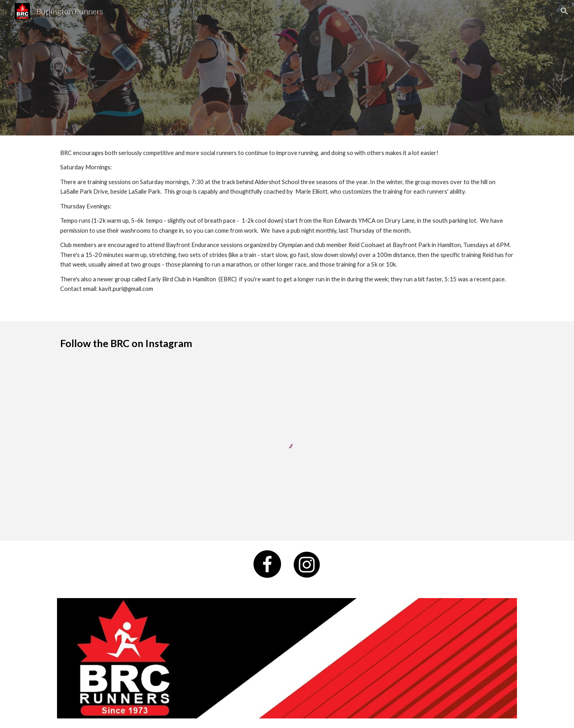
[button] (564, 11)
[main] (287, 228)
